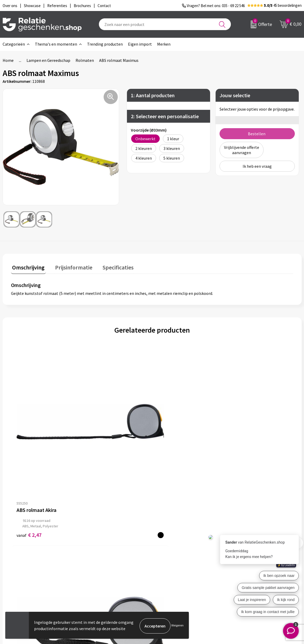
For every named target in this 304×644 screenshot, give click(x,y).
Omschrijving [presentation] (27, 266)
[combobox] (165, 24)
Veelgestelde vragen (105, 564)
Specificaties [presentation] (112, 266)
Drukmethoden (100, 572)
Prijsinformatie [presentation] (70, 266)
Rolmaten (85, 60)
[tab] (27, 267)
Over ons (94, 547)
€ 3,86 (100, 446)
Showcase (169, 555)
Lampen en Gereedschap (48, 60)
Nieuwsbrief (97, 555)
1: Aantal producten (153, 95)
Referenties (170, 572)
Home (8, 60)
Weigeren (177, 626)
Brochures (169, 564)
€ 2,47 (29, 446)
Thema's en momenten (56, 44)
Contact (167, 547)
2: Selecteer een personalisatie (165, 116)
